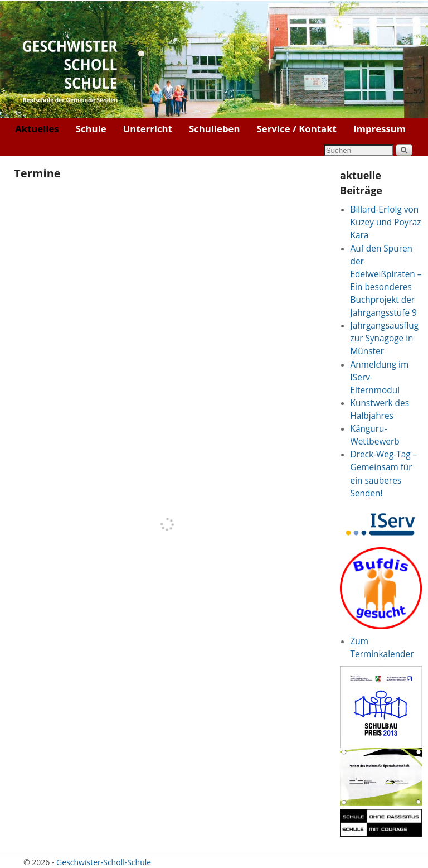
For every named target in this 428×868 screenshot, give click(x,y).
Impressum (380, 129)
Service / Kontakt (297, 129)
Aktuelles (37, 129)
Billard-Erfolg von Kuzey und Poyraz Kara (386, 222)
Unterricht (148, 129)
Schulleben (215, 129)
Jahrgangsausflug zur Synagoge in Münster (385, 338)
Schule (91, 129)
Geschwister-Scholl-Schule (104, 862)
